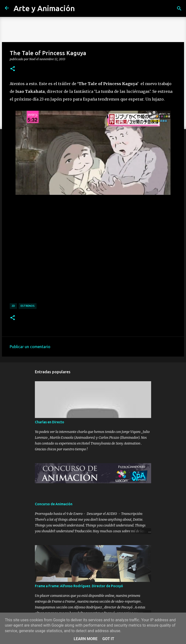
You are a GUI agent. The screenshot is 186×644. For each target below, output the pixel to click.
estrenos (28, 306)
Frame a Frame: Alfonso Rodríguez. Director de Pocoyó (79, 586)
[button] (13, 69)
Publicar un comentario (30, 347)
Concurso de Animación (54, 504)
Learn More (85, 639)
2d (13, 306)
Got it (108, 639)
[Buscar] (179, 8)
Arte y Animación (44, 8)
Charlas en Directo (50, 422)
